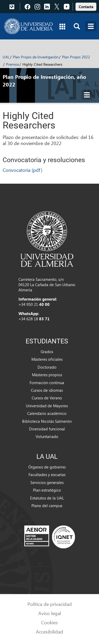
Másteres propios (47, 375)
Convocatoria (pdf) (22, 170)
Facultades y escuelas (47, 475)
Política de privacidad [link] (50, 604)
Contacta (86, 7)
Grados (47, 352)
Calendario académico (47, 413)
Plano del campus (47, 506)
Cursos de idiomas (47, 390)
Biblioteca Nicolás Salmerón (47, 421)
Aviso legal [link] (50, 613)
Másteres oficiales (47, 359)
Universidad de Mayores (47, 406)
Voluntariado (47, 436)
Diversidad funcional (47, 429)
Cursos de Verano (47, 398)
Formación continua (47, 383)
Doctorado (47, 367)
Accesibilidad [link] (49, 632)
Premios (13, 64)
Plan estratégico (47, 490)
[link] (86, 6)
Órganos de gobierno (47, 467)
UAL (6, 57)
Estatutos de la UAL (47, 498)
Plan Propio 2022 (76, 57)
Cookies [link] (49, 622)
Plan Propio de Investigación (36, 57)
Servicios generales (47, 482)
